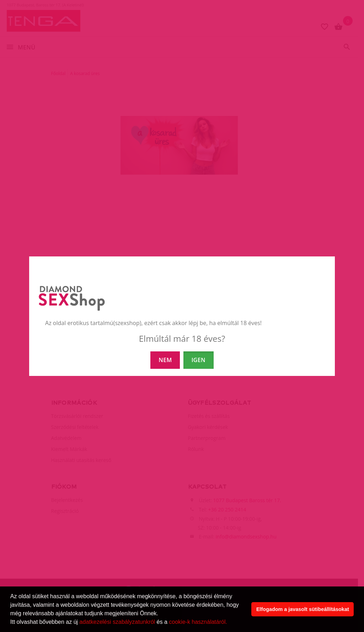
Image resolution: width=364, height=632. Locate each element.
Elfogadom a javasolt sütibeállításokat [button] (303, 609)
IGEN (199, 360)
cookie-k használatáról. (198, 622)
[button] (230, 623)
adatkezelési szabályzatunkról (117, 622)
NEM (165, 360)
